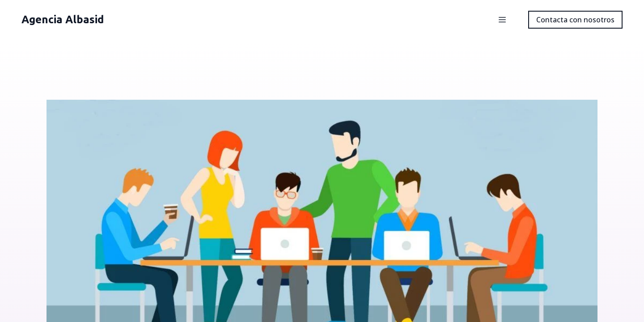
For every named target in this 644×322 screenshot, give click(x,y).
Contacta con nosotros (575, 20)
